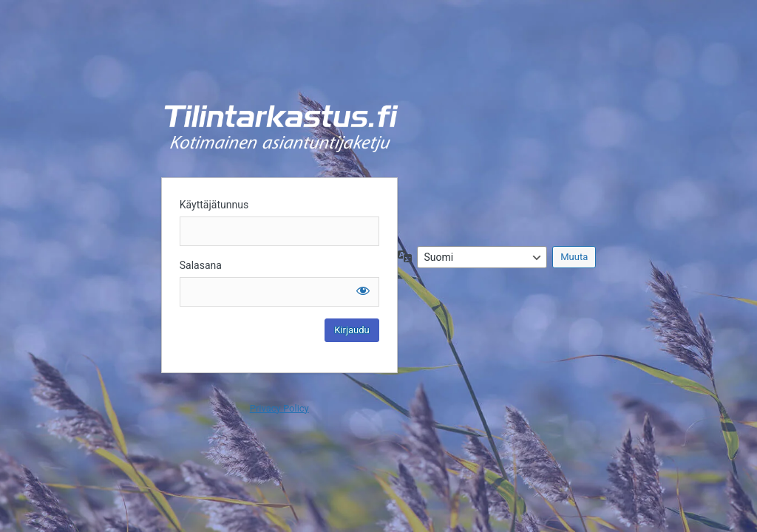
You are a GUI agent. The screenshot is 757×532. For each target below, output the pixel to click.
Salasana (201, 265)
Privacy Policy (279, 408)
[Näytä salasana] (363, 290)
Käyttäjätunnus (214, 205)
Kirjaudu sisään (281, 129)
